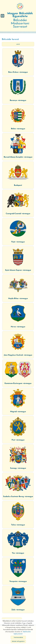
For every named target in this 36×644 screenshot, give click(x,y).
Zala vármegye (18, 610)
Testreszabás (18, 637)
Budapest (18, 185)
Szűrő (18, 44)
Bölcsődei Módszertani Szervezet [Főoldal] (20, 20)
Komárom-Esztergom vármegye (18, 383)
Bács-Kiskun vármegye (18, 72)
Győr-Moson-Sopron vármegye (18, 270)
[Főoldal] (20, 6)
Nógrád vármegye (18, 412)
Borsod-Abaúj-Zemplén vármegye (18, 157)
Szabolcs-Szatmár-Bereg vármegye (18, 497)
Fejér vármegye (18, 242)
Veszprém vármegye (18, 581)
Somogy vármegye (18, 468)
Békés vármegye (18, 129)
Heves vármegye (18, 327)
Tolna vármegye (18, 525)
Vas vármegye (18, 553)
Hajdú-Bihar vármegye (18, 299)
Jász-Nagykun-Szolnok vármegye (18, 355)
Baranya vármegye (18, 100)
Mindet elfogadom (18, 641)
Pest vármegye (18, 440)
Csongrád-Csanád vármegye (18, 214)
